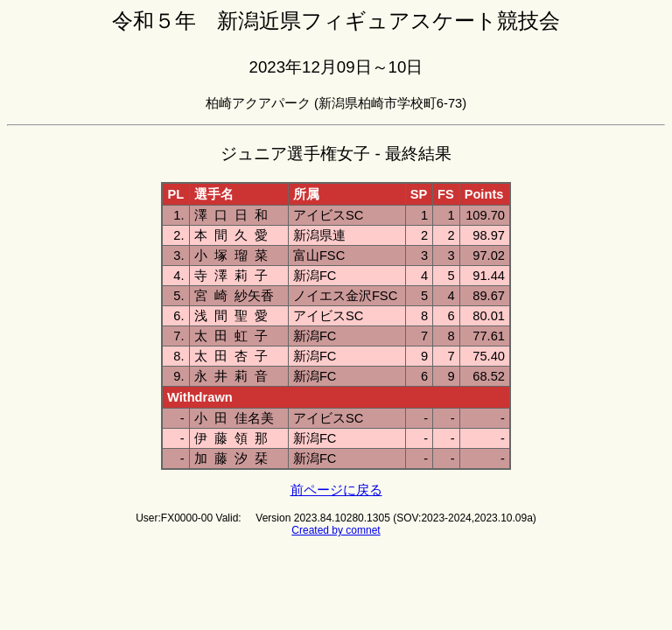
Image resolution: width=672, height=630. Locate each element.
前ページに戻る (336, 490)
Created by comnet (336, 530)
